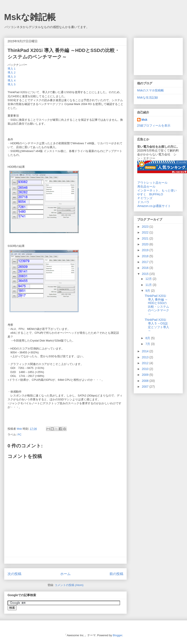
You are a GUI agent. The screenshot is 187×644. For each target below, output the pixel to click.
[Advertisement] (158, 56)
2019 (146, 250)
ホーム (65, 574)
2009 (146, 375)
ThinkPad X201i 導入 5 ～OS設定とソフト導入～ (157, 325)
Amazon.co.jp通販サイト (154, 206)
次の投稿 (14, 574)
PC (19, 435)
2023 (146, 227)
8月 (148, 338)
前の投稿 (116, 574)
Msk (144, 120)
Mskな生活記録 (147, 97)
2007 (146, 387)
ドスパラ (143, 202)
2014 (146, 351)
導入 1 (12, 69)
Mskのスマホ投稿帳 (151, 90)
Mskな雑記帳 (30, 17)
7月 (148, 344)
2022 (146, 232)
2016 (146, 268)
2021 (146, 238)
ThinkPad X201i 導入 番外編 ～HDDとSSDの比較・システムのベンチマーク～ (157, 305)
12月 (149, 279)
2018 (146, 256)
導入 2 (12, 73)
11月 (149, 285)
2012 (146, 363)
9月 (148, 291)
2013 (146, 357)
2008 (146, 381)
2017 (146, 262)
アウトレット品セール (152, 183)
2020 (146, 244)
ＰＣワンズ (145, 198)
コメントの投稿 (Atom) (69, 585)
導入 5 (12, 84)
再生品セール (146, 186)
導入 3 (12, 77)
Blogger (117, 635)
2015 (146, 274)
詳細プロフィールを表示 (154, 125)
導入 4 (12, 81)
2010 (146, 369)
